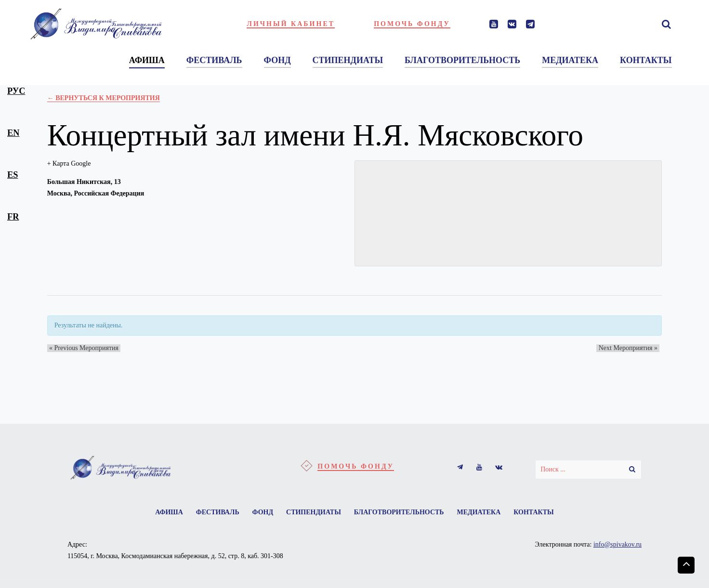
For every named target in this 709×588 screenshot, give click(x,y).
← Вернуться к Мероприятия (104, 98)
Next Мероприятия (630, 348)
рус (16, 91)
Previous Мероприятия (82, 348)
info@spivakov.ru (617, 546)
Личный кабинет (291, 24)
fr (13, 217)
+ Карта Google (69, 163)
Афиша (159, 513)
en (13, 133)
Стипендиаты (314, 513)
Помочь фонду (412, 24)
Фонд (260, 513)
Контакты (543, 513)
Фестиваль (211, 513)
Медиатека (485, 513)
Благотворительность (402, 513)
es (13, 175)
